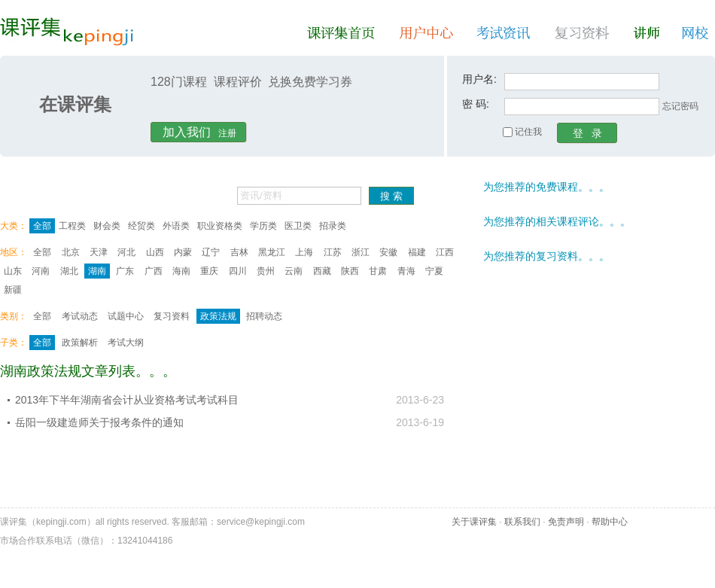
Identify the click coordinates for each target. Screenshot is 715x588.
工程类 (72, 226)
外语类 (176, 226)
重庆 (209, 271)
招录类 (333, 226)
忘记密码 (680, 106)
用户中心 (429, 33)
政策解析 (80, 343)
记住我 (522, 132)
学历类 (263, 226)
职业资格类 (220, 226)
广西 (154, 271)
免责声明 (566, 522)
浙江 (361, 252)
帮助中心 (610, 522)
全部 (42, 252)
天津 (99, 252)
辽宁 (211, 252)
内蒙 (183, 252)
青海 (406, 271)
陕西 (350, 271)
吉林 (239, 252)
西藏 (322, 271)
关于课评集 (474, 522)
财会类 (107, 226)
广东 (125, 271)
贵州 (266, 271)
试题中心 (126, 316)
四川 (238, 271)
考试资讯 (507, 33)
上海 (304, 252)
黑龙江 (272, 252)
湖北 (69, 271)
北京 (71, 252)
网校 (698, 33)
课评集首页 (343, 33)
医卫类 (298, 226)
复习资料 (585, 33)
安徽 (388, 252)
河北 (126, 252)
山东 (13, 271)
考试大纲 (126, 343)
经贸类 (141, 226)
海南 (181, 271)
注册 (199, 132)
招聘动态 (264, 316)
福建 (417, 252)
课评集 (67, 32)
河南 (41, 271)
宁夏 (434, 271)
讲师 (648, 33)
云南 (294, 271)
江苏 (333, 252)
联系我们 (522, 522)
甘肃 (378, 271)
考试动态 (80, 316)
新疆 (13, 290)
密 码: (476, 104)
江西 (445, 252)
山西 (155, 252)
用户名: (479, 79)
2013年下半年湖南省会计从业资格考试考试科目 (127, 400)
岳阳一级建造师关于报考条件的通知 (99, 422)
